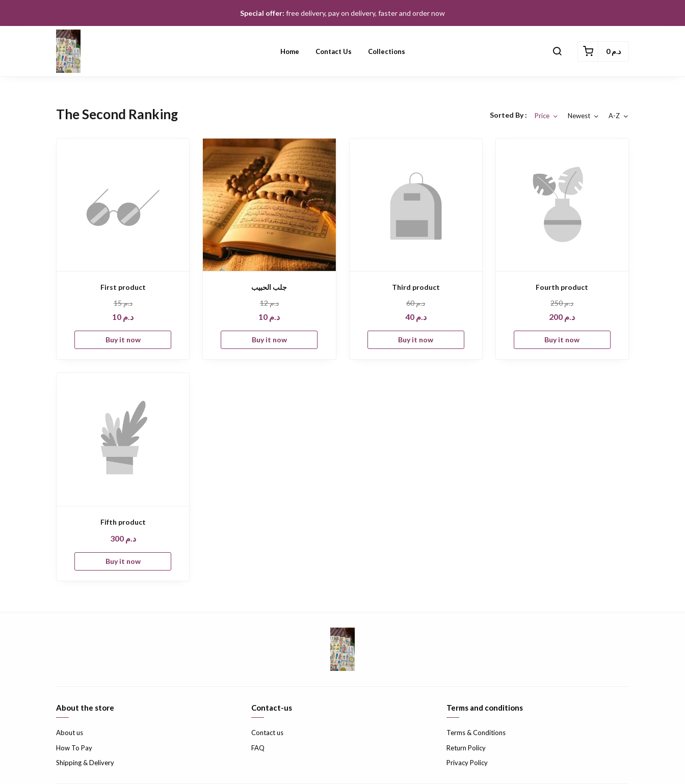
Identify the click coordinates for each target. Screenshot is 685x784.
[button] (557, 51)
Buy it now (123, 340)
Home (290, 51)
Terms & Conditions (476, 733)
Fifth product (123, 522)
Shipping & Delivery (85, 763)
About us (70, 733)
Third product (416, 287)
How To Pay (74, 748)
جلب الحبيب (269, 287)
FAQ (258, 748)
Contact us (334, 51)
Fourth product (562, 287)
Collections (387, 51)
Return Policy (466, 748)
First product (123, 287)
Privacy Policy (467, 763)
